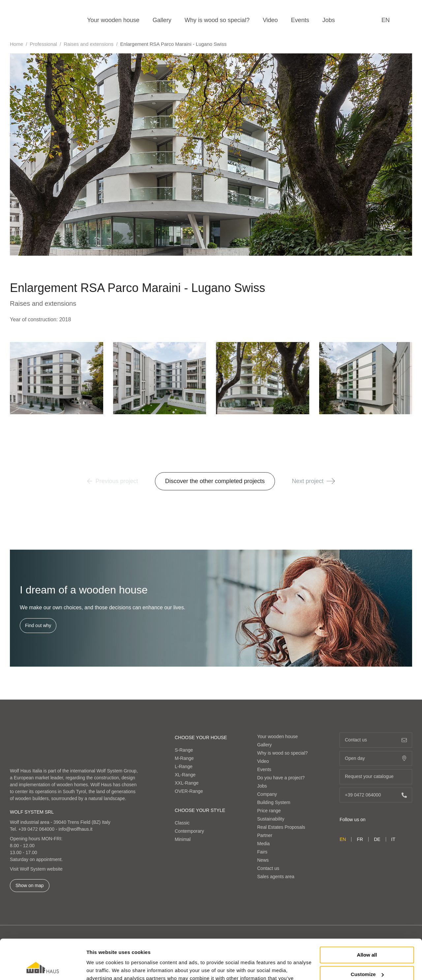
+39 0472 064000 (36, 829)
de (377, 839)
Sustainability (271, 819)
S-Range (184, 750)
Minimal (183, 839)
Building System (274, 802)
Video (270, 20)
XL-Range (185, 775)
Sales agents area (276, 877)
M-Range (184, 758)
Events (300, 20)
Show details (102, 967)
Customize (367, 937)
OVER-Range (189, 791)
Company (267, 794)
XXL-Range (187, 783)
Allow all (367, 918)
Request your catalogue (376, 777)
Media (263, 844)
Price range (269, 811)
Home (16, 44)
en (386, 20)
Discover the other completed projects (215, 481)
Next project (313, 481)
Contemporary (189, 831)
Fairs (262, 852)
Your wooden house (113, 20)
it (393, 839)
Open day (376, 758)
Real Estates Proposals (281, 827)
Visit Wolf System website (36, 869)
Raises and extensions (89, 44)
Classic (182, 823)
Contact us (268, 868)
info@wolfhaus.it (76, 829)
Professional (43, 44)
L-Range (184, 766)
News (263, 860)
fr (360, 839)
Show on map (30, 885)
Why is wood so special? (217, 20)
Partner (265, 835)
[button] (331, 481)
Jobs (329, 20)
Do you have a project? (281, 778)
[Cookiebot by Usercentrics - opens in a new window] (43, 967)
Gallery (162, 20)
